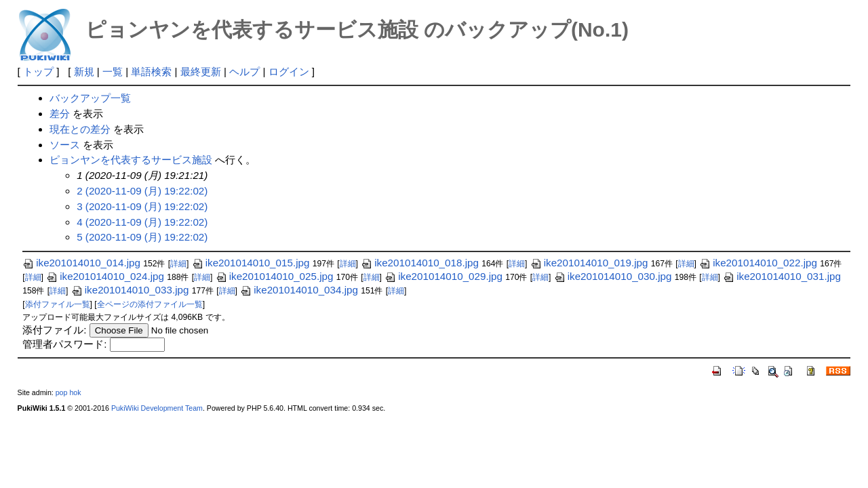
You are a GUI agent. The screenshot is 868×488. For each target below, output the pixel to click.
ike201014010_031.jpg (782, 276)
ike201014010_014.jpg (81, 263)
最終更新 (201, 72)
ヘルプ (244, 72)
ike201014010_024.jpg (105, 276)
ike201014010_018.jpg (420, 263)
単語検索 (151, 72)
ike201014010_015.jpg (251, 263)
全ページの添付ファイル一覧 (150, 304)
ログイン (289, 72)
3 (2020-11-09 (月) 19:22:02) (142, 206)
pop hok (68, 392)
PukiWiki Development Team (157, 408)
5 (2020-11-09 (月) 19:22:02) (142, 237)
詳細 (178, 264)
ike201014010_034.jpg (299, 290)
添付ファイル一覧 (58, 304)
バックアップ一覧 (90, 98)
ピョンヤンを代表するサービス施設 (131, 160)
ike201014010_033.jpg (130, 290)
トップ (38, 72)
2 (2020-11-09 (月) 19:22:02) (142, 191)
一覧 (113, 72)
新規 (84, 72)
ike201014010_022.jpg (758, 263)
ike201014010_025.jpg (275, 276)
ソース (65, 145)
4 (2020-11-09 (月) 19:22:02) (142, 222)
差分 (60, 114)
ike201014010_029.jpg (443, 276)
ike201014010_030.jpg (613, 276)
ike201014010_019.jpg (589, 263)
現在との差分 (80, 129)
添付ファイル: (54, 330)
